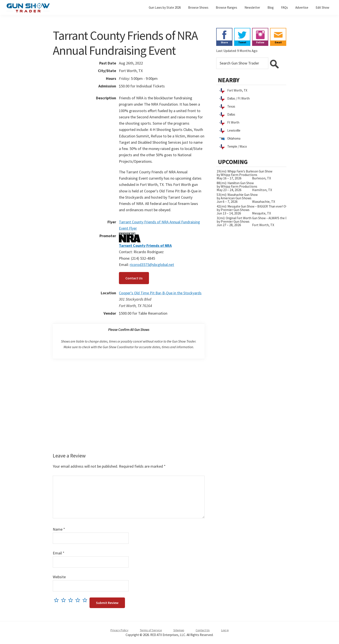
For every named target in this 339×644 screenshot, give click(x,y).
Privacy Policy (119, 630)
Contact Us (134, 278)
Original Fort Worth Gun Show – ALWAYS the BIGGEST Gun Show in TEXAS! (276, 218)
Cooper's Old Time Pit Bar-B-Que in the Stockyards (160, 293)
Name (59, 529)
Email (59, 553)
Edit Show (322, 7)
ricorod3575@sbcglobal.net (152, 265)
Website (59, 577)
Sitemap (179, 630)
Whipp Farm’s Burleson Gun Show (250, 171)
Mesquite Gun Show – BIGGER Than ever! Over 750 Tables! (267, 206)
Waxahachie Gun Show (243, 195)
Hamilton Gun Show (241, 183)
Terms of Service (151, 630)
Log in (225, 630)
